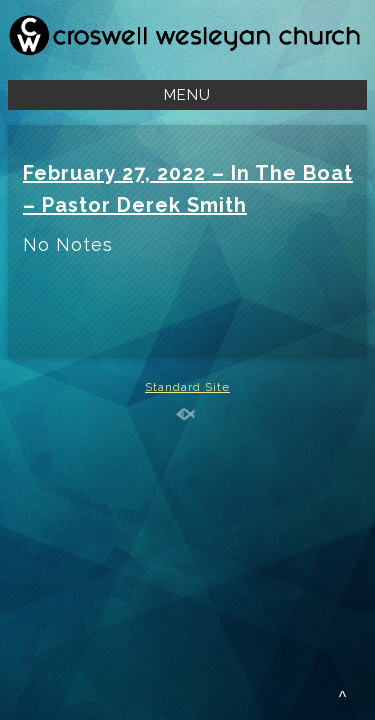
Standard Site (187, 387)
